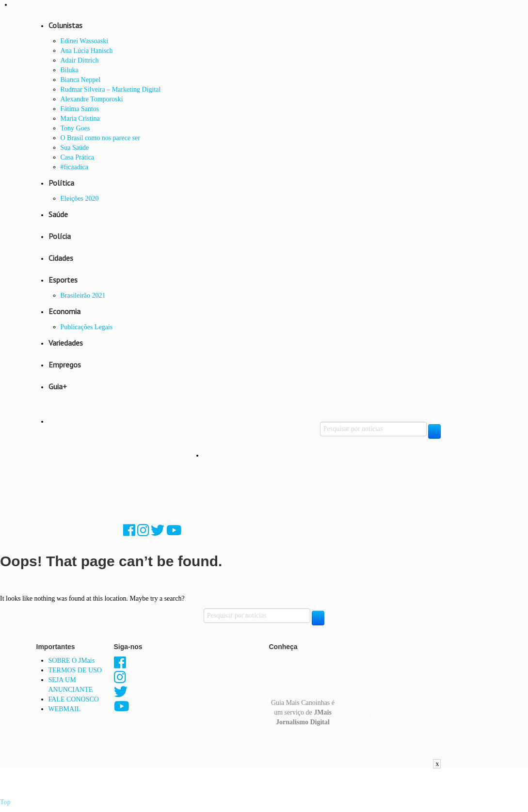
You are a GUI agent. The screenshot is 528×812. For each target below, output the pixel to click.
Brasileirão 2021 (83, 295)
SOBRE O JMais (72, 661)
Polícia (60, 236)
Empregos (65, 365)
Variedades (66, 343)
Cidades (61, 258)
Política (61, 183)
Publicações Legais (87, 327)
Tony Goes (75, 128)
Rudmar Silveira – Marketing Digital (111, 89)
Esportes (63, 280)
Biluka (70, 70)
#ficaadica (75, 167)
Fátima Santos (80, 109)
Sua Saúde (75, 148)
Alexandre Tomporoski (92, 99)
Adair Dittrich (80, 60)
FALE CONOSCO (74, 699)
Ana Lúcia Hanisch (87, 51)
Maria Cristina (80, 119)
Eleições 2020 (80, 199)
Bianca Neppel (81, 80)
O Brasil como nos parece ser (100, 138)
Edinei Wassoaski (85, 41)
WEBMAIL (65, 709)
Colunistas (65, 25)
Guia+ (58, 386)
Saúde (58, 214)
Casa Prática (78, 157)
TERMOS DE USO (75, 670)
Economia (64, 311)
